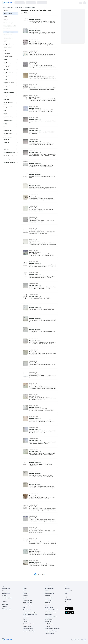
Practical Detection (8, 56)
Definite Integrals (49, 619)
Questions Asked (6, 593)
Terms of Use (68, 602)
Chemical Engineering (28, 626)
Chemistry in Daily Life (9, 23)
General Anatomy (49, 607)
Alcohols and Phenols (9, 38)
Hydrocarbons (7, 29)
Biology (25, 607)
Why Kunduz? (68, 591)
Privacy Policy (69, 599)
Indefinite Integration (49, 633)
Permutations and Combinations (52, 629)
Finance (25, 619)
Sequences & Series (49, 593)
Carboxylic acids (7, 47)
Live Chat (4, 607)
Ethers (5, 41)
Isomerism (6, 17)
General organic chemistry (10, 26)
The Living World (49, 600)
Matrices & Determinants (50, 612)
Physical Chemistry (27, 600)
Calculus (25, 591)
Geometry (25, 596)
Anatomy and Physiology (29, 631)
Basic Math (47, 596)
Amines (5, 50)
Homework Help (6, 589)
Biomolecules (7, 53)
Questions (11, 7)
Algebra (25, 589)
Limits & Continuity (49, 598)
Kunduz (5, 7)
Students (4, 591)
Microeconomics (27, 610)
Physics (25, 598)
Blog (66, 593)
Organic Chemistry (19, 7)
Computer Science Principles (30, 612)
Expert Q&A (5, 604)
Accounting (26, 617)
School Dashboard (7, 609)
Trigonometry (48, 626)
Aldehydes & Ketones (8, 44)
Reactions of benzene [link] (30, 7)
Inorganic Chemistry (28, 605)
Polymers (6, 20)
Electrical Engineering (28, 629)
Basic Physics (48, 603)
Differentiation (48, 621)
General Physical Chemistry (51, 610)
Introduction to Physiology (51, 631)
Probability (47, 605)
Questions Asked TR (7, 598)
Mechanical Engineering (28, 624)
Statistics (25, 593)
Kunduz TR (5, 596)
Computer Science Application (30, 614)
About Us (67, 589)
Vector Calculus (48, 614)
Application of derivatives (51, 617)
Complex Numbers (49, 624)
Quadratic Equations (49, 589)
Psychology (26, 621)
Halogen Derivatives (8, 35)
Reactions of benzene (35, 20)
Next (43, 574)
